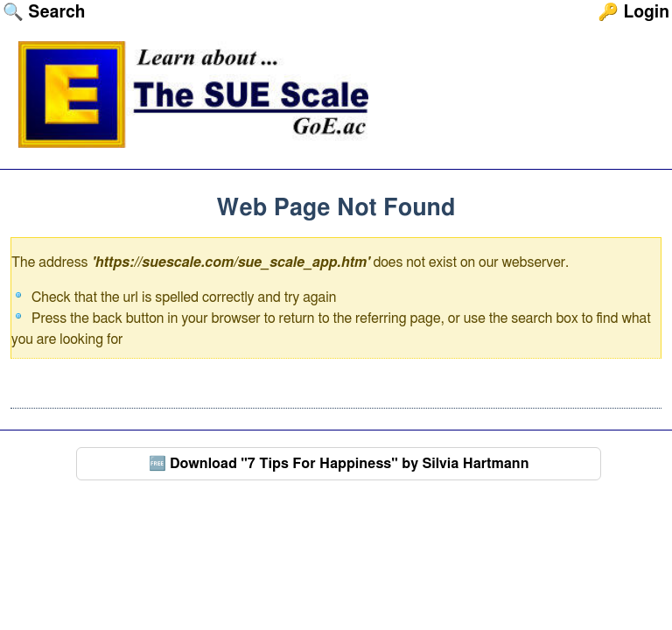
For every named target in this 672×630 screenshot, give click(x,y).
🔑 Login (633, 13)
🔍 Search (44, 13)
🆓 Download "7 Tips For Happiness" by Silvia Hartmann (339, 464)
